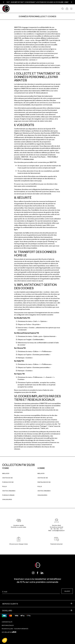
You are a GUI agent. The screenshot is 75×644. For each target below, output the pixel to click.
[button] (3, 2)
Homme (41, 468)
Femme (6, 468)
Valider (67, 591)
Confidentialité (7, 622)
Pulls (4, 486)
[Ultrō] (14, 632)
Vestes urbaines (9, 491)
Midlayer (6, 473)
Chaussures (7, 499)
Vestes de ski (7, 478)
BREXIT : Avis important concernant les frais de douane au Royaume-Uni (36, 2)
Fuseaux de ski (8, 482)
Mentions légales (8, 625)
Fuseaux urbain (8, 495)
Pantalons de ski (44, 482)
